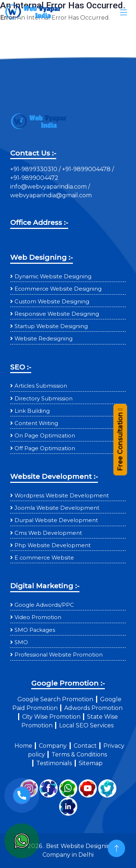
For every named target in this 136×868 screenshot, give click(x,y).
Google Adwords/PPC (44, 605)
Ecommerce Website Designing (58, 289)
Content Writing (36, 423)
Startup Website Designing (51, 326)
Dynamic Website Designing (53, 276)
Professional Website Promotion (59, 655)
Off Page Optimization (45, 448)
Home (23, 746)
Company (53, 746)
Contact (85, 746)
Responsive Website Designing (57, 314)
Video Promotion (38, 617)
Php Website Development (53, 545)
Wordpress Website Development (62, 496)
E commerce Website (44, 558)
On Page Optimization (45, 436)
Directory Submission (44, 399)
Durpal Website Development (56, 520)
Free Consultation (120, 440)
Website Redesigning (44, 339)
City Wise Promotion (51, 717)
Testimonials (54, 763)
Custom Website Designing (52, 302)
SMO (21, 642)
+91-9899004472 (34, 178)
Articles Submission (41, 386)
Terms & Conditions (79, 754)
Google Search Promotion (55, 699)
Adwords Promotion (93, 708)
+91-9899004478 (87, 169)
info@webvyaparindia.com (49, 187)
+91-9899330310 (34, 169)
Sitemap (91, 763)
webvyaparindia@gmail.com (51, 195)
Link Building (32, 411)
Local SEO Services (86, 725)
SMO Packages (35, 630)
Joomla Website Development (57, 508)
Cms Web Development (48, 533)
